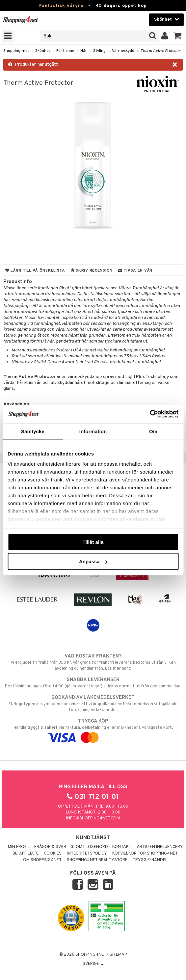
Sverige (93, 964)
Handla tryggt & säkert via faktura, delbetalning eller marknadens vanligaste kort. (93, 729)
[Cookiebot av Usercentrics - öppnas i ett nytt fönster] (150, 414)
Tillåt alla (93, 542)
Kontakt (122, 847)
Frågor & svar (50, 847)
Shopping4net (16, 51)
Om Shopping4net (42, 860)
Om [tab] (153, 431)
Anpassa (93, 561)
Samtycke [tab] (33, 431)
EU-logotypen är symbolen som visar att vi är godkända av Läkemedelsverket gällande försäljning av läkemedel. (93, 703)
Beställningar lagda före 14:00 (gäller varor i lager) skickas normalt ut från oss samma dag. (93, 683)
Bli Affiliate (26, 854)
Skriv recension (92, 271)
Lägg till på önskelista (35, 271)
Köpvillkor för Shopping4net (145, 854)
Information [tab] (93, 431)
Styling (99, 51)
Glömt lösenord (89, 847)
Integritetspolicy (87, 854)
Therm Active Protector (161, 51)
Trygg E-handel (150, 860)
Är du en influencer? (160, 847)
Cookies (53, 854)
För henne (65, 51)
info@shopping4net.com (93, 818)
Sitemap (118, 955)
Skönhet (43, 51)
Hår (84, 51)
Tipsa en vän (135, 271)
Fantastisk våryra (61, 6)
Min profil (19, 847)
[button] (178, 36)
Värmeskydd (123, 51)
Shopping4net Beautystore (97, 860)
